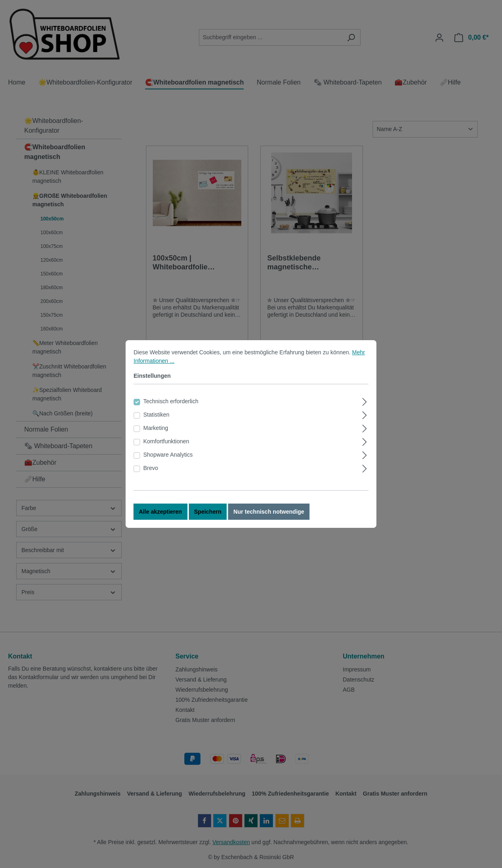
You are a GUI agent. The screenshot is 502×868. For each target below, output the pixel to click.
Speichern (208, 522)
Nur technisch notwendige (269, 522)
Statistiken (157, 425)
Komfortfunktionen (167, 452)
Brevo (151, 478)
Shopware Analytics (168, 465)
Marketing (156, 438)
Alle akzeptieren (161, 522)
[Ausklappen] (364, 411)
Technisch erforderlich (171, 412)
